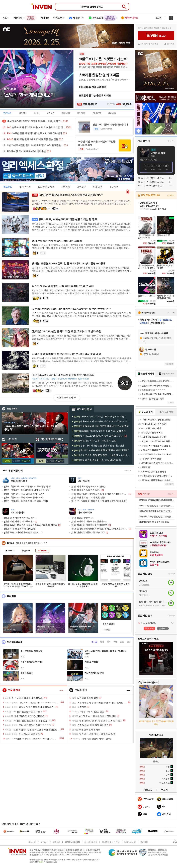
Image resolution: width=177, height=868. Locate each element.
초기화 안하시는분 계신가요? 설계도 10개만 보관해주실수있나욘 (99, 529)
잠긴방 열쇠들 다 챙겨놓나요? (88, 532)
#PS (18, 478)
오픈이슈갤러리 (15, 642)
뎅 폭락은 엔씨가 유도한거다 (20, 518)
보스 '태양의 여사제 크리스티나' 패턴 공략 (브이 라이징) (99, 494)
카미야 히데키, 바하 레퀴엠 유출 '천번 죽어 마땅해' (102, 426)
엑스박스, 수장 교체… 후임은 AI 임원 (95, 441)
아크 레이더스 (85, 513)
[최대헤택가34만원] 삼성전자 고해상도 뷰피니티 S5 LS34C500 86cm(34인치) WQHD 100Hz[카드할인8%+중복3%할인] (157, 517)
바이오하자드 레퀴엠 (156, 182)
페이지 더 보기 (62, 690)
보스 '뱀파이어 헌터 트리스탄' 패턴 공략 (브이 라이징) (99, 501)
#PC (13, 478)
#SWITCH (33, 478)
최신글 (94, 642)
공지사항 (144, 842)
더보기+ (171, 141)
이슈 (109, 642)
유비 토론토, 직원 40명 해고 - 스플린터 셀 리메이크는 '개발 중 (102, 455)
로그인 (158, 18)
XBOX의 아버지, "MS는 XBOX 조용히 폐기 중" (100, 417)
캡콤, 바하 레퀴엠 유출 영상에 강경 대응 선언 (99, 445)
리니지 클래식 (18, 513)
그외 (129, 642)
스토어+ (171, 195)
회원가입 (171, 44)
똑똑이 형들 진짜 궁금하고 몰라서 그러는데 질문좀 (31, 525)
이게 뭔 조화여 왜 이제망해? (20, 529)
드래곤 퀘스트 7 (19, 481)
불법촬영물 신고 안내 (111, 842)
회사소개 (32, 842)
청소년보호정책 (91, 842)
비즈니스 (44, 842)
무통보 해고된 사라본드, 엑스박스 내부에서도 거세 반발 (102, 421)
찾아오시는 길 (130, 842)
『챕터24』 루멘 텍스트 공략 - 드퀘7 (24, 497)
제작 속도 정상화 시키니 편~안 (88, 486)
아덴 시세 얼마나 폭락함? (19, 521)
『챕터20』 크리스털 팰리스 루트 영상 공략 (27, 486)
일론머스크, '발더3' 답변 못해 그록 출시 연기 (99, 436)
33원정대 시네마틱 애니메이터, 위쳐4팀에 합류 (100, 431)
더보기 (127, 471)
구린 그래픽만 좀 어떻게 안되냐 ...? (23, 532)
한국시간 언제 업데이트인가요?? (89, 525)
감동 (122, 642)
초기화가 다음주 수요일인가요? (89, 521)
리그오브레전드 (149, 623)
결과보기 (163, 628)
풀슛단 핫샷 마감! (82, 518)
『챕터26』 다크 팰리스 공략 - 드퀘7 (24, 494)
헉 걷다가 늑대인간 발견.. (86, 490)
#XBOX (24, 478)
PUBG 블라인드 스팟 (156, 186)
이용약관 (56, 842)
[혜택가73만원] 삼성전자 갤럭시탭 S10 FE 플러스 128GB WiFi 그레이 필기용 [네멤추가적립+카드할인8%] (157, 506)
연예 (115, 642)
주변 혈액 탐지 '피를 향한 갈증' (88, 497)
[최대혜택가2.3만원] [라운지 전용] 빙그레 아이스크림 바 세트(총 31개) (157, 511)
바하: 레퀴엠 (158, 153)
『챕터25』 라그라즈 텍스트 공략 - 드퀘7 (26, 501)
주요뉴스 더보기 (65, 398)
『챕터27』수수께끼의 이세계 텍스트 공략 (27, 490)
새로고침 (168, 364)
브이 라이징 (84, 481)
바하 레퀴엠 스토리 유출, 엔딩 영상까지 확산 (99, 460)
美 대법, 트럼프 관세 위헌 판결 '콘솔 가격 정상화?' (101, 450)
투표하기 (149, 628)
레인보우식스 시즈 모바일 (156, 178)
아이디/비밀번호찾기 (149, 44)
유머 (102, 642)
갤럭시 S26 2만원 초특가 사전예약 (154, 522)
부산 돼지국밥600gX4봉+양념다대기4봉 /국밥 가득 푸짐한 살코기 (157, 500)
